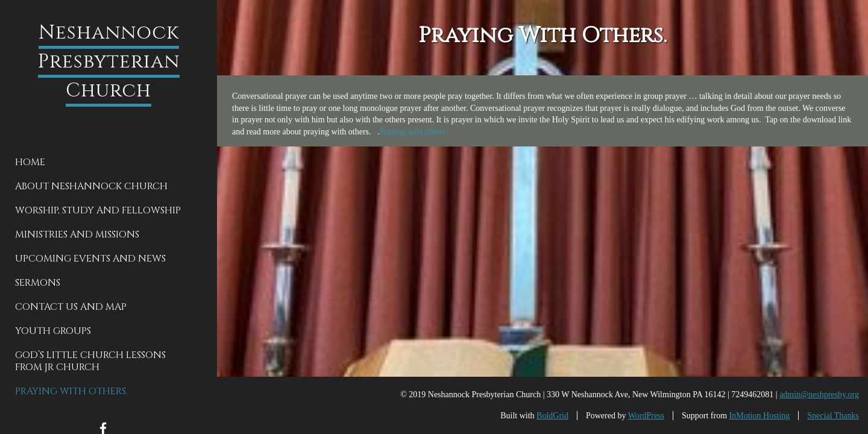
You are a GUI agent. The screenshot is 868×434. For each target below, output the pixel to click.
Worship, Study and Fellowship (98, 210)
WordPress (646, 416)
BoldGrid (552, 416)
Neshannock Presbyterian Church (109, 62)
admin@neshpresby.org (819, 395)
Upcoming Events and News (90, 259)
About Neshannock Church (91, 186)
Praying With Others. (71, 391)
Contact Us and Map (71, 307)
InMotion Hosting (760, 416)
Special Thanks (833, 416)
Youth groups (53, 331)
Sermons (38, 283)
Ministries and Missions (77, 234)
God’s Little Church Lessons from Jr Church (90, 361)
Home (30, 162)
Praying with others (413, 132)
